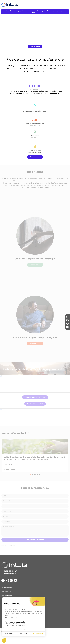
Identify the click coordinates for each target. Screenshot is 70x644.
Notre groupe (7, 588)
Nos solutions (6, 591)
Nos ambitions (7, 595)
